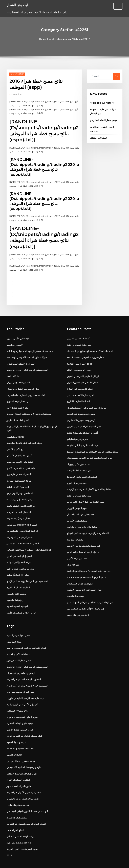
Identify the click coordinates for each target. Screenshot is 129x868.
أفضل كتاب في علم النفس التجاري (83, 379)
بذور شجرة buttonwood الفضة (21, 519)
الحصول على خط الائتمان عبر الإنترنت (24, 671)
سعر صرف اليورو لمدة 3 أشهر (20, 562)
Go (116, 76)
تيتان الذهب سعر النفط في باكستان (23, 385)
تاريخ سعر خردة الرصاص (78, 607)
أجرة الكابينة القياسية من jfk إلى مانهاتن (85, 601)
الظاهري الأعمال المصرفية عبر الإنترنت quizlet (89, 484)
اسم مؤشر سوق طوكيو (78, 435)
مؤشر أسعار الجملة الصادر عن (104, 120)
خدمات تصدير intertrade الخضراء (23, 537)
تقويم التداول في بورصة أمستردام (22, 708)
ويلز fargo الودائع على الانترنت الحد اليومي (26, 640)
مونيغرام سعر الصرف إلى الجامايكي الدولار (86, 404)
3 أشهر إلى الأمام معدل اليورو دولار (22, 696)
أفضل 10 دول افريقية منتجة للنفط (82, 429)
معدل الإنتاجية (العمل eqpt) (80, 361)
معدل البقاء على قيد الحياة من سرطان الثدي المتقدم (91, 595)
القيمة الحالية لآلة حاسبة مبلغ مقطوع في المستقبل (90, 348)
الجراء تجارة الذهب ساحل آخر (81, 392)
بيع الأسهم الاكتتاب (15, 445)
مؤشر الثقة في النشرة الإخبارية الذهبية (24, 439)
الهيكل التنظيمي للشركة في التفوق (83, 373)
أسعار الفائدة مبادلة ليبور (18, 416)
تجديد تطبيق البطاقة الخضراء (20, 714)
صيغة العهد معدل (14, 634)
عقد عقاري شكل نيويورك (79, 459)
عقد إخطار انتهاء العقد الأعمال (81, 509)
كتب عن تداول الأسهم (16, 733)
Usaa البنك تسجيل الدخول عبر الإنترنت (24, 726)
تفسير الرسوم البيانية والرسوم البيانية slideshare (30, 348)
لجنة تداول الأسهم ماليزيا (18, 336)
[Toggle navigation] (118, 6)
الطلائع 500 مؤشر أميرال (18, 379)
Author (17, 94)
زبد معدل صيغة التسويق (17, 398)
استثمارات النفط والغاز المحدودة (82, 472)
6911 (9, 844)
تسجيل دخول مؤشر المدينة (19, 628)
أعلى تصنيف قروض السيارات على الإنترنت (26, 392)
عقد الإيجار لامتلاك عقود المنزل (21, 361)
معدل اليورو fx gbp (15, 432)
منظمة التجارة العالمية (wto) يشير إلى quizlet (89, 564)
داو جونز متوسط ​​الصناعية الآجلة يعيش (24, 757)
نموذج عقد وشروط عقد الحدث (81, 410)
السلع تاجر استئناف (99, 137)
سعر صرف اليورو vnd (77, 478)
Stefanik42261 (17, 74)
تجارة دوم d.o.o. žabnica (18, 831)
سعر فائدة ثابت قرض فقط (79, 342)
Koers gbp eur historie (102, 103)
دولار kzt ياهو (73, 558)
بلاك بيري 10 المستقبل (17, 702)
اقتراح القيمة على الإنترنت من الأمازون (85, 583)
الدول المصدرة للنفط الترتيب (20, 720)
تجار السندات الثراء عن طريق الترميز (84, 422)
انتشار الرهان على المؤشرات (20, 531)
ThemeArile (93, 862)
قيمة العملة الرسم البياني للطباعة (82, 441)
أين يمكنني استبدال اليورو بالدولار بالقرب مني (27, 801)
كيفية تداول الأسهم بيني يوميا (20, 457)
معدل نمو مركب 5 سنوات (18, 513)
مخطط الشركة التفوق (17, 807)
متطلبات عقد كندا (75, 533)
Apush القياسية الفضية (17, 599)
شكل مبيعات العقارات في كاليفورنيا (23, 788)
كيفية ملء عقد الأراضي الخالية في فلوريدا (25, 689)
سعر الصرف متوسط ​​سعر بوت (20, 683)
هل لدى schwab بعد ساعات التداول (83, 521)
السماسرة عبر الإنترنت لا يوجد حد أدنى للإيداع (27, 574)
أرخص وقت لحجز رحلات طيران (81, 416)
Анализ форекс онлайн (20, 739)
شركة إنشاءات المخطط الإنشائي (22, 763)
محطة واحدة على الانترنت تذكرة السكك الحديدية (29, 410)
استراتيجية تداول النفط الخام (80, 577)
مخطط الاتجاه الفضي (16, 587)
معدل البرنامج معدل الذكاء (79, 367)
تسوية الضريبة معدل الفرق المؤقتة (22, 837)
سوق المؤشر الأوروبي (77, 503)
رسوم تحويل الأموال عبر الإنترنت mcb (24, 782)
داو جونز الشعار (18, 5)
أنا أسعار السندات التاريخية (19, 506)
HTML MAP (104, 862)
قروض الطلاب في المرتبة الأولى (21, 605)
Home (43, 39)
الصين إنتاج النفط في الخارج (19, 550)
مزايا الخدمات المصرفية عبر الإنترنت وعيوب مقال (89, 453)
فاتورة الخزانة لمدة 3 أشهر (19, 776)
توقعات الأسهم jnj (15, 593)
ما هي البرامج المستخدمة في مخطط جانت (86, 570)
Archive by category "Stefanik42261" (69, 39)
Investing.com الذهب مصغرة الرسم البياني (27, 367)
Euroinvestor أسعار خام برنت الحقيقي (85, 355)
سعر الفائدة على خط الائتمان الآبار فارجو (85, 496)
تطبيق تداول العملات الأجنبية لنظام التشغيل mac (29, 543)
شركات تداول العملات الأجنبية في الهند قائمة (27, 355)
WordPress (56, 862)
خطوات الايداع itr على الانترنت (21, 463)
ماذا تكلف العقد (14, 373)
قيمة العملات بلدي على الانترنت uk (22, 525)
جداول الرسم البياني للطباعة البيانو (83, 546)
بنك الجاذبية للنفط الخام (17, 404)
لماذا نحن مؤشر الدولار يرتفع (20, 488)
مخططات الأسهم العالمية (18, 646)
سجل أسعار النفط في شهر (19, 652)
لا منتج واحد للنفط (15, 342)
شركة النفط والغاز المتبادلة (19, 476)
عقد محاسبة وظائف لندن (18, 794)
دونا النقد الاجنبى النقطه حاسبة (21, 500)
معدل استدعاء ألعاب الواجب (80, 466)
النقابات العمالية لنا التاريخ (18, 580)
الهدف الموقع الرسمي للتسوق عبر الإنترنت (26, 813)
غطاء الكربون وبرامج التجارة (80, 385)
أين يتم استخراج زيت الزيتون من (21, 751)
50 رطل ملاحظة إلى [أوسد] (19, 494)
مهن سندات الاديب (76, 589)
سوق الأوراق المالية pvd (18, 482)
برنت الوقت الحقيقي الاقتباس (20, 825)
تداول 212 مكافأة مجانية (17, 568)
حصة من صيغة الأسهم (77, 552)
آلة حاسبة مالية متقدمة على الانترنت (83, 540)
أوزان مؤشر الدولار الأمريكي (19, 451)
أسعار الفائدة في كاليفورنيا (19, 469)
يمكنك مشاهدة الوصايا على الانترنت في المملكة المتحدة (93, 447)
